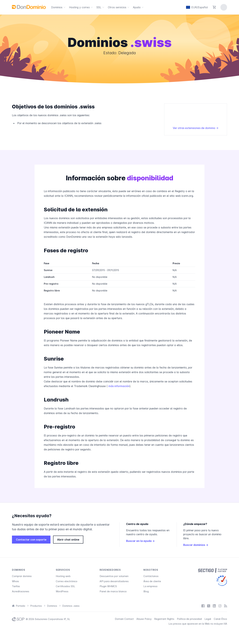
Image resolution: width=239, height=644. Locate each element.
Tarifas (16, 586)
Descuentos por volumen (114, 576)
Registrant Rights (164, 619)
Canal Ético (220, 619)
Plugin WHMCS (108, 586)
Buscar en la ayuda (140, 541)
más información (119, 386)
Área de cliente (152, 581)
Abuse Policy (144, 619)
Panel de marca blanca (113, 591)
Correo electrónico (67, 581)
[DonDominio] (29, 7)
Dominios (59, 7)
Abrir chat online (68, 540)
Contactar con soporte (31, 540)
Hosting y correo (81, 7)
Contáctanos (151, 576)
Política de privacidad (189, 619)
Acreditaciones (21, 591)
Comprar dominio (22, 576)
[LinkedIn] (214, 606)
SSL (101, 7)
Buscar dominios (196, 545)
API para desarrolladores (114, 581)
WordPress (62, 591)
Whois (15, 581)
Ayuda (139, 7)
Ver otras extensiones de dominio (196, 128)
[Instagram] (220, 606)
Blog (146, 591)
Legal (208, 619)
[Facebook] (203, 606)
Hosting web (63, 576)
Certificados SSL (65, 586)
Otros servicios (119, 7)
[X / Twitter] (209, 606)
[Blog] (226, 606)
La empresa (150, 586)
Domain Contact (124, 619)
